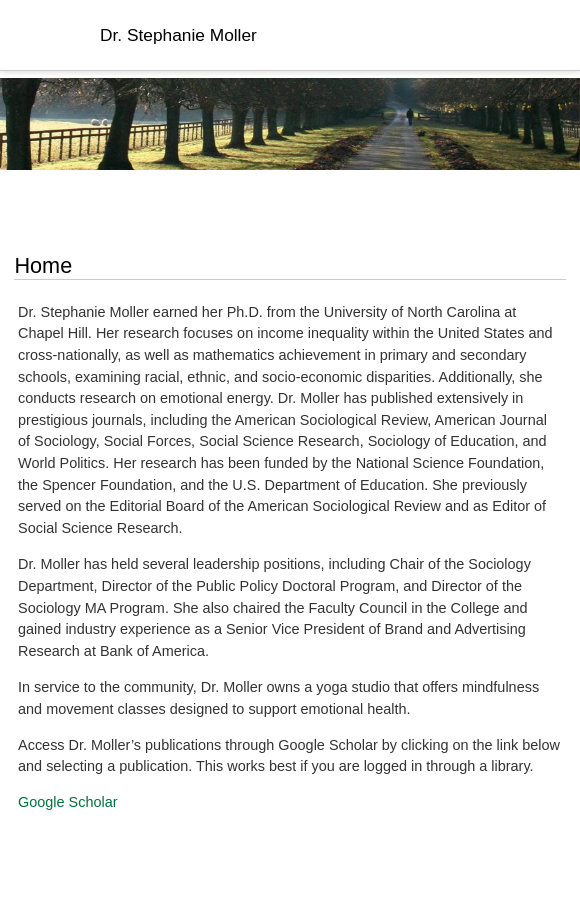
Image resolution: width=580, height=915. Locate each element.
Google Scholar (68, 802)
